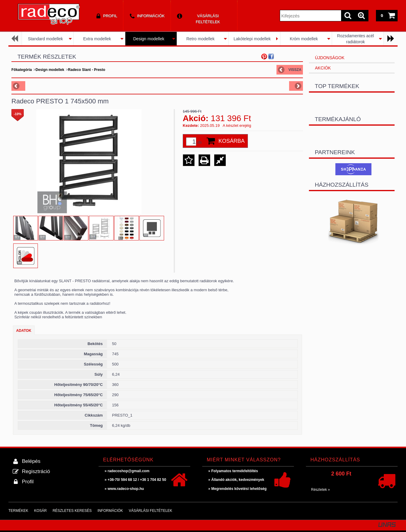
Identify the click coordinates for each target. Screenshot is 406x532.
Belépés (31, 461)
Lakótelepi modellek (252, 39)
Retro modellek (200, 39)
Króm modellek (304, 39)
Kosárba (232, 141)
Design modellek (149, 39)
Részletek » (321, 490)
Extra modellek (97, 39)
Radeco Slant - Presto (87, 70)
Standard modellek (46, 39)
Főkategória (22, 70)
